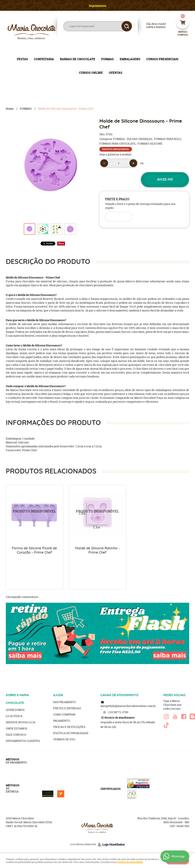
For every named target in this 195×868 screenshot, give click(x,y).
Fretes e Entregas (67, 708)
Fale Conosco (16, 735)
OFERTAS (116, 73)
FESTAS (22, 59)
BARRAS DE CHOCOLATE (78, 59)
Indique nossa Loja (21, 722)
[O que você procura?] (127, 26)
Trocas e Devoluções (69, 727)
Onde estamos (17, 728)
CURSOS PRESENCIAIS (162, 59)
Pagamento (62, 721)
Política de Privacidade (71, 733)
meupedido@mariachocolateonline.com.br (128, 706)
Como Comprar (64, 714)
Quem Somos (15, 710)
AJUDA (58, 695)
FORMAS (107, 59)
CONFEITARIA (44, 59)
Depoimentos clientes (23, 741)
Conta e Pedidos (153, 27)
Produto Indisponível (34, 514)
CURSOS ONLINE (91, 73)
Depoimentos (97, 6)
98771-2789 (118, 712)
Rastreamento (65, 702)
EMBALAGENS (130, 59)
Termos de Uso (64, 739)
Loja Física (14, 716)
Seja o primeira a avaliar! (115, 154)
